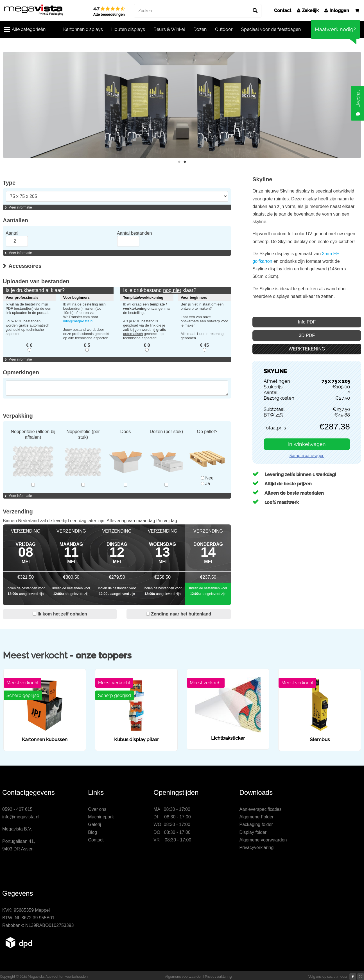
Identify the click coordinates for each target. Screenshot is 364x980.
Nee (207, 478)
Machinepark (101, 817)
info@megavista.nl (78, 321)
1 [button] (179, 162)
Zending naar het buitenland (179, 614)
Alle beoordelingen (109, 15)
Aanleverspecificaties (260, 809)
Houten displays (128, 29)
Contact (283, 11)
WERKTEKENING (307, 349)
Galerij (94, 824)
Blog (92, 832)
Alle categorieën (25, 30)
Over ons (97, 809)
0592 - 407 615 (17, 809)
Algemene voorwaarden (263, 840)
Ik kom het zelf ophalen (60, 614)
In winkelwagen (307, 444)
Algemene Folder (256, 817)
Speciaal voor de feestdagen (271, 29)
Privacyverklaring (256, 847)
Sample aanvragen (307, 456)
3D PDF (307, 335)
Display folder (253, 832)
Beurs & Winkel (169, 29)
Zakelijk (308, 11)
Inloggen (337, 11)
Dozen (200, 29)
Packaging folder (256, 824)
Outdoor (224, 29)
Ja (205, 484)
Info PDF (307, 322)
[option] (182, 105)
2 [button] (185, 162)
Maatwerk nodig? (335, 29)
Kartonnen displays (83, 29)
